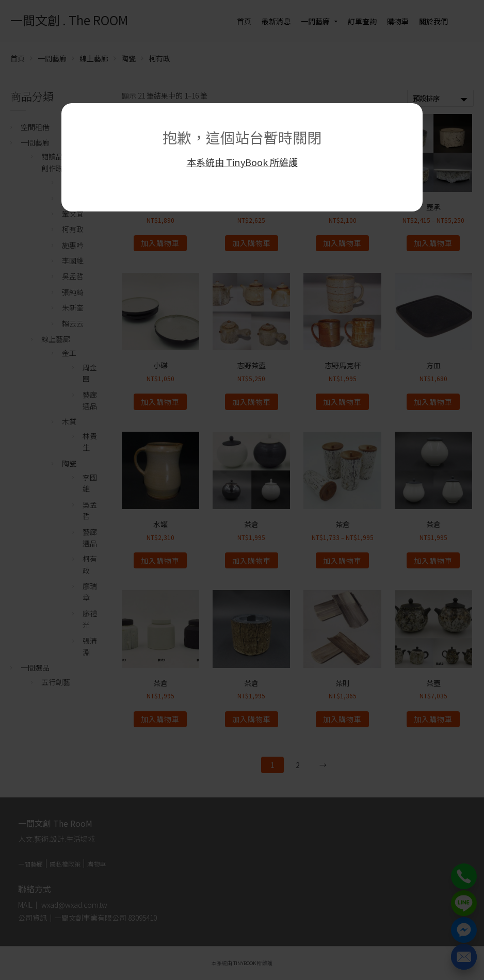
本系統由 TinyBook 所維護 (242, 162)
